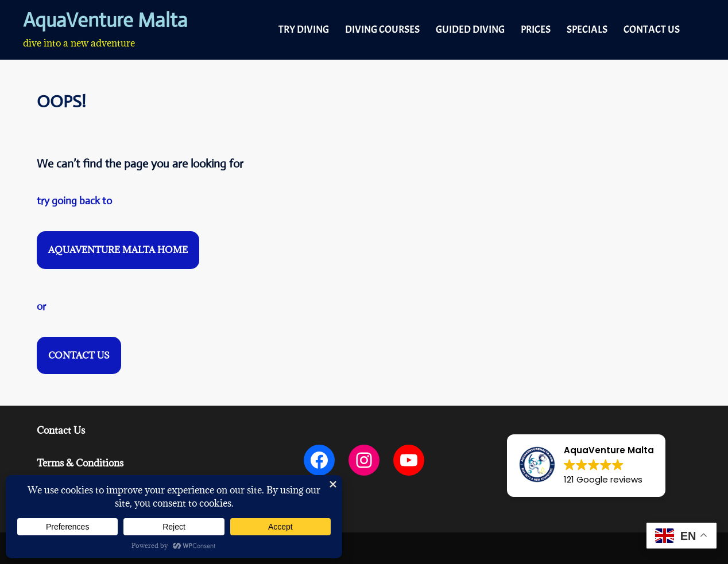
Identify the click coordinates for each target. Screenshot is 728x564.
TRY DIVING (304, 30)
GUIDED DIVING (470, 30)
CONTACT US (652, 30)
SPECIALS (587, 30)
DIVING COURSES (382, 30)
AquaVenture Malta (105, 20)
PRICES (536, 30)
